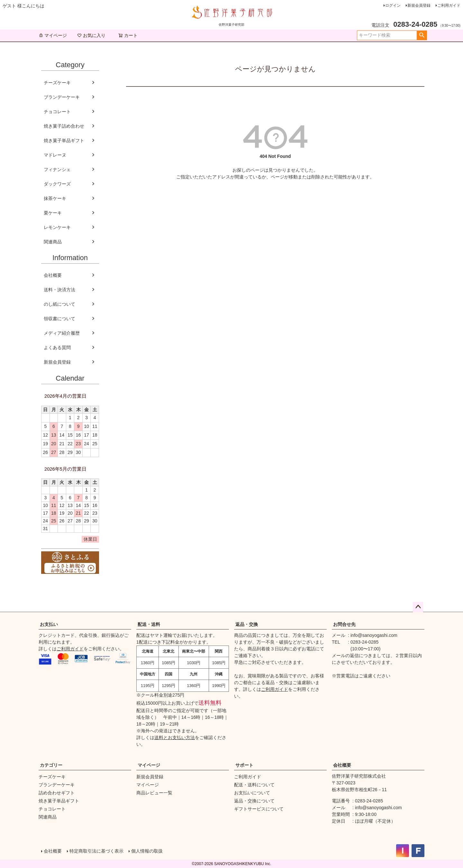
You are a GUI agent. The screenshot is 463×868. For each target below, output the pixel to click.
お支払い (49, 624)
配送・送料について (254, 785)
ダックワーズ (57, 184)
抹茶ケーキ (55, 198)
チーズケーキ (57, 83)
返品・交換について (254, 801)
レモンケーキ (57, 227)
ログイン (393, 5)
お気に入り (91, 35)
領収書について (59, 319)
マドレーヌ (55, 155)
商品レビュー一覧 (154, 793)
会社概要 (53, 275)
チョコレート (57, 112)
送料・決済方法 (59, 290)
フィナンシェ (57, 169)
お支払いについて (252, 793)
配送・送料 (149, 624)
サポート (244, 765)
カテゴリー (51, 765)
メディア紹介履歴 (62, 333)
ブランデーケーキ (62, 97)
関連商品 (53, 242)
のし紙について (59, 304)
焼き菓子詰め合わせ (64, 126)
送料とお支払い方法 (175, 737)
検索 (422, 35)
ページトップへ (418, 607)
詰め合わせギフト (57, 793)
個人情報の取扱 (147, 851)
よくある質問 (57, 348)
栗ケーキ (53, 213)
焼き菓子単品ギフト (64, 140)
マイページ (53, 35)
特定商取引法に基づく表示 (96, 851)
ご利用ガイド (449, 5)
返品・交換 (247, 624)
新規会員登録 (419, 5)
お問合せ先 (344, 624)
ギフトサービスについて (259, 809)
